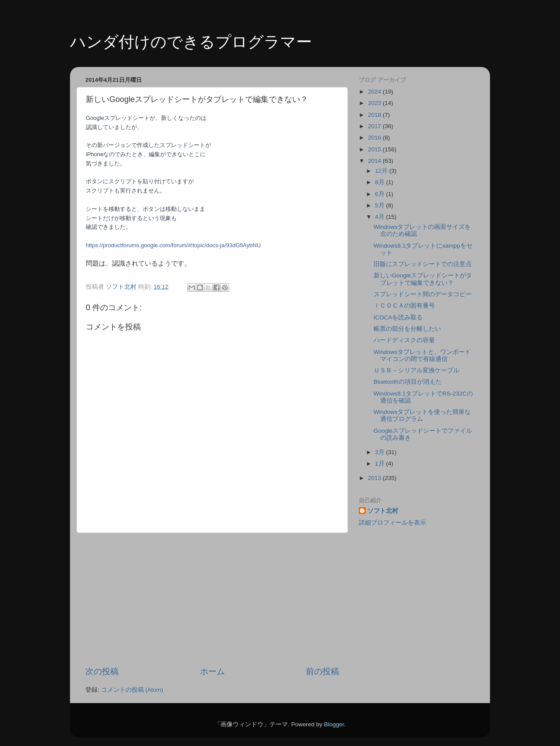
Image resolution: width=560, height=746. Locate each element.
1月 (380, 464)
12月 (382, 171)
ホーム (212, 671)
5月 (380, 205)
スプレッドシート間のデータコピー (423, 294)
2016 (375, 138)
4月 (380, 217)
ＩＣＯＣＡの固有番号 (404, 306)
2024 (375, 92)
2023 (375, 103)
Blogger (334, 724)
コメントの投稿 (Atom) (132, 690)
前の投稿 (322, 671)
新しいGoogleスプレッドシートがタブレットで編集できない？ (423, 279)
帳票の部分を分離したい (407, 329)
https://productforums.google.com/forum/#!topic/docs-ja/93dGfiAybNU (173, 245)
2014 (375, 161)
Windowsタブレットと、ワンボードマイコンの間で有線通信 (422, 355)
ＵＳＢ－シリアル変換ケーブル (416, 370)
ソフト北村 (383, 511)
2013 (375, 478)
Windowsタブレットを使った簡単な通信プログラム (422, 415)
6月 (380, 194)
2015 (375, 149)
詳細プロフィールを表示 (392, 523)
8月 (380, 182)
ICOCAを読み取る (398, 317)
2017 (375, 126)
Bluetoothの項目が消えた (408, 382)
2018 (375, 115)
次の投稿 (102, 671)
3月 (380, 452)
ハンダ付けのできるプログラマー (191, 42)
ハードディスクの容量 (404, 340)
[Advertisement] (212, 599)
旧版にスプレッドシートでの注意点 (423, 264)
